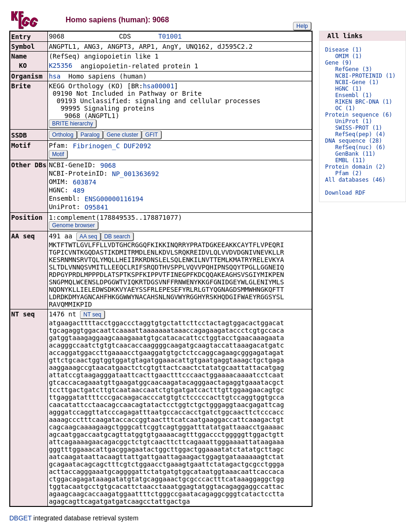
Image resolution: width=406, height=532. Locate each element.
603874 (84, 183)
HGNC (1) (349, 89)
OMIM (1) (349, 56)
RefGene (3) (354, 69)
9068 (108, 166)
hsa (55, 77)
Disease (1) (343, 50)
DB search (117, 237)
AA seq (88, 237)
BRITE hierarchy (73, 125)
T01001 (170, 37)
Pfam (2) (349, 173)
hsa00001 (158, 87)
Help (302, 26)
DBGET (20, 519)
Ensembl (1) (354, 95)
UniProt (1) (354, 121)
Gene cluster (122, 136)
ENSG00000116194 (114, 200)
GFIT (151, 136)
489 (78, 191)
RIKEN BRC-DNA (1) (364, 102)
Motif (58, 155)
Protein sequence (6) (359, 115)
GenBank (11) (356, 154)
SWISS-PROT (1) (359, 128)
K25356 (61, 66)
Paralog (90, 136)
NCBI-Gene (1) (357, 82)
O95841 (97, 208)
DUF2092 (137, 147)
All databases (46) (355, 180)
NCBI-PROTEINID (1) (366, 76)
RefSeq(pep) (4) (360, 134)
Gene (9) (339, 63)
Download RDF (345, 193)
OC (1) (345, 108)
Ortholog (63, 136)
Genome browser (73, 226)
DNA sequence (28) (354, 141)
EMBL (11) (350, 160)
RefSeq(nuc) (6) (360, 147)
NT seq (92, 315)
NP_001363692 (136, 175)
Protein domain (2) (355, 167)
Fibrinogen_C (96, 147)
